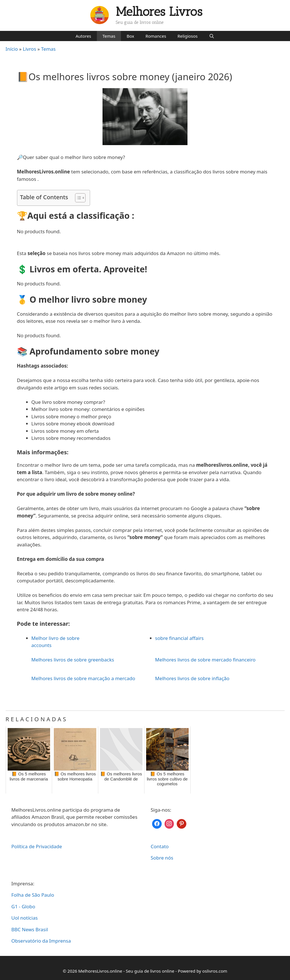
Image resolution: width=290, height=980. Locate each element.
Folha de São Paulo (33, 895)
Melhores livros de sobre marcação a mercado (83, 678)
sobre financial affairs (180, 638)
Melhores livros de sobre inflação (192, 678)
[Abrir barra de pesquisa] (212, 36)
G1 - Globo (23, 906)
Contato (160, 846)
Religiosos (188, 36)
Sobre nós (162, 858)
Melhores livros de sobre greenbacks (73, 660)
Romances (156, 36)
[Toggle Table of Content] (77, 198)
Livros (30, 49)
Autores (83, 36)
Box (130, 36)
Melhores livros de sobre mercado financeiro (205, 660)
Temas (109, 36)
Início (12, 49)
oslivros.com (215, 971)
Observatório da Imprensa (41, 941)
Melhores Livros (159, 12)
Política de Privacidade (37, 846)
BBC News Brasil (30, 929)
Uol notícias (24, 918)
